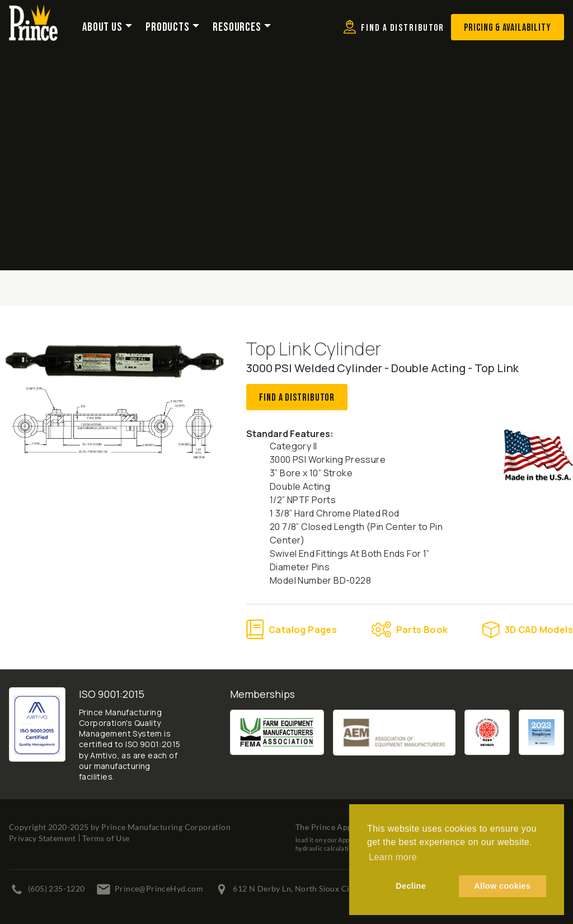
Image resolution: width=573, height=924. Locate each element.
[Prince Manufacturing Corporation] (33, 12)
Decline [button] (411, 886)
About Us (102, 27)
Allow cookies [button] (502, 886)
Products (168, 27)
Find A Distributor (297, 398)
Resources (237, 27)
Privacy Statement (43, 838)
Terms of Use (106, 838)
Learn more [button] (393, 857)
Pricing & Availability (508, 28)
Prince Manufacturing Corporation (166, 827)
